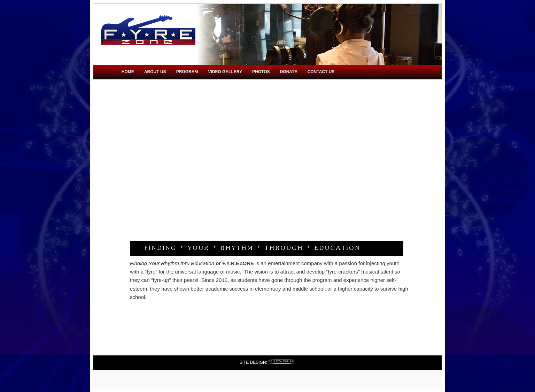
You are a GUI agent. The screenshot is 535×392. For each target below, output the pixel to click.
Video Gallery (225, 72)
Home (128, 72)
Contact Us (321, 72)
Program (187, 72)
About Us (155, 72)
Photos (261, 72)
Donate (289, 72)
